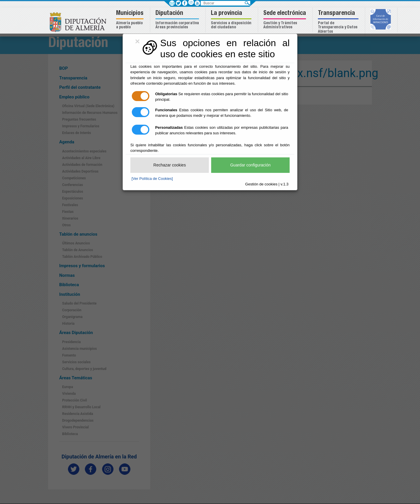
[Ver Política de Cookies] (152, 179)
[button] (131, 20)
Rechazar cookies (170, 165)
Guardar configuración (250, 165)
